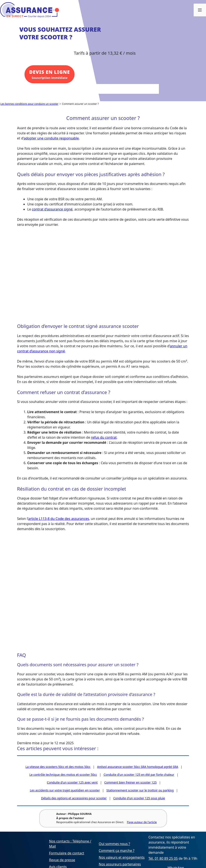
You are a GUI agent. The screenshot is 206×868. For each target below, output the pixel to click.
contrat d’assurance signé (52, 209)
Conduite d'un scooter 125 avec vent (72, 782)
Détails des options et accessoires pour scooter (74, 798)
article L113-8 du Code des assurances (59, 519)
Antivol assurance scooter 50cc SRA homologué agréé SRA (138, 767)
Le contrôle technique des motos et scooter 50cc (63, 775)
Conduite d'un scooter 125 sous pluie (139, 798)
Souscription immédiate (49, 75)
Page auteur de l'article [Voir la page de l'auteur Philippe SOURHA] (142, 822)
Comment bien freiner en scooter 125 (130, 782)
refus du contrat (104, 437)
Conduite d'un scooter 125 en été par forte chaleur (139, 775)
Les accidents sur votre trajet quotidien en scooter (65, 790)
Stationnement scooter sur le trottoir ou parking (140, 790)
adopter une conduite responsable (51, 138)
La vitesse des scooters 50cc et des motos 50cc (58, 767)
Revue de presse (62, 860)
